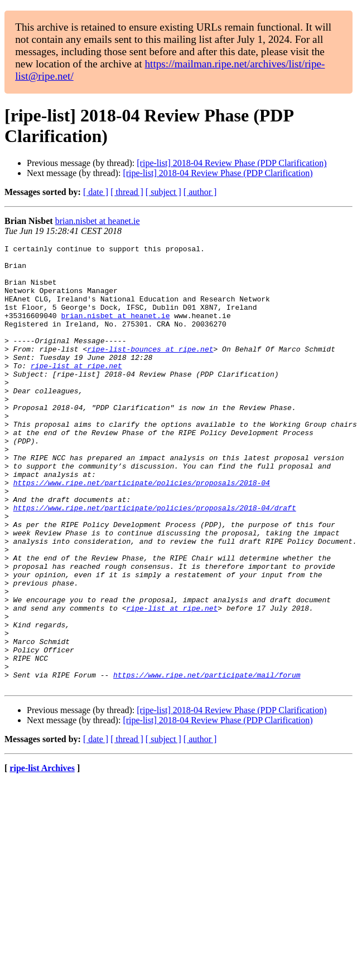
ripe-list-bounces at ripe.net (150, 370)
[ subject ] (163, 192)
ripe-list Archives (42, 857)
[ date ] (96, 192)
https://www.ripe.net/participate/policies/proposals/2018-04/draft (155, 561)
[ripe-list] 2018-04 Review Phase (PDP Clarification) (231, 163)
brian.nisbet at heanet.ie (98, 221)
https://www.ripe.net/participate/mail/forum (207, 762)
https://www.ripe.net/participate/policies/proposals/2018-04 (142, 531)
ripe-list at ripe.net (76, 391)
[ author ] (200, 192)
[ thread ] (127, 192)
